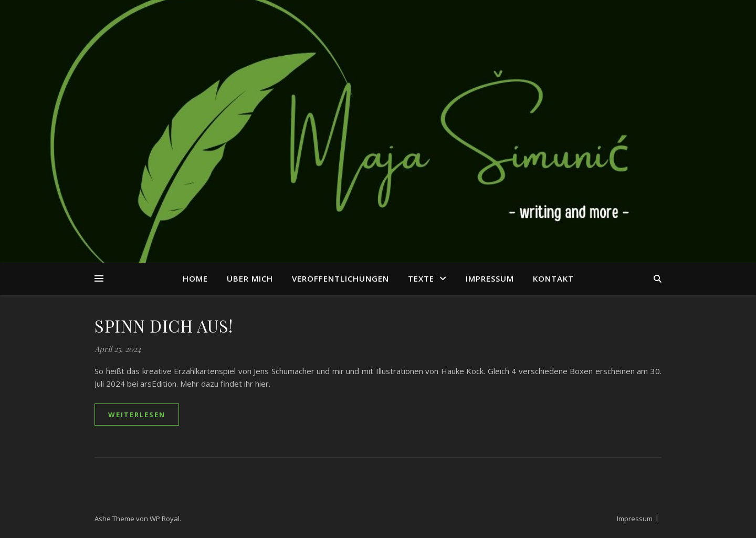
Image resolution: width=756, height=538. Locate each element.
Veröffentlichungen (340, 278)
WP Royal (165, 519)
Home (195, 278)
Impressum (490, 278)
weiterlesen (137, 415)
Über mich (250, 278)
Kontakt (553, 278)
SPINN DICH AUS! (164, 325)
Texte (421, 278)
